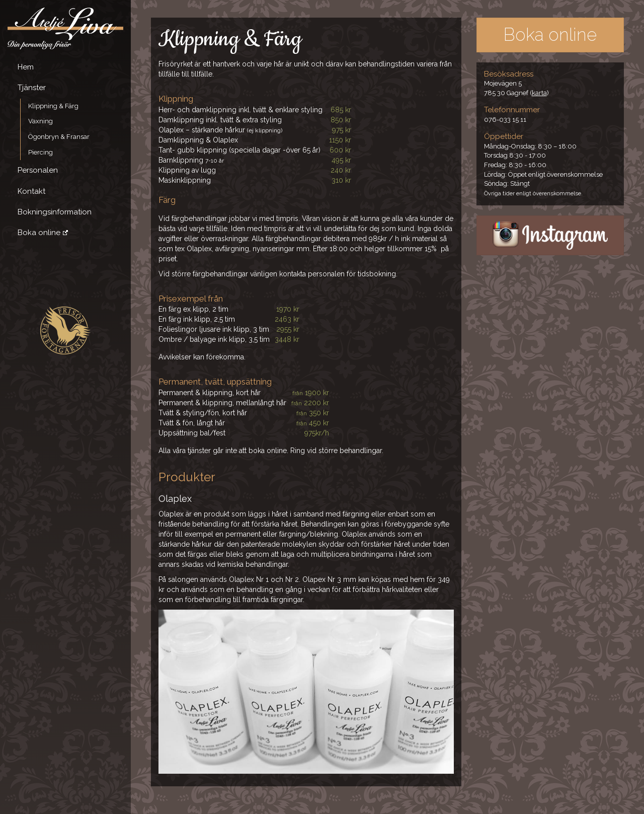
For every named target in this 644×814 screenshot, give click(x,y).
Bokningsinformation (55, 212)
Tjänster (32, 88)
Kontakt (31, 191)
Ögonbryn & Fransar (59, 137)
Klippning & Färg (53, 106)
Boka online (39, 233)
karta (539, 93)
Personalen (38, 170)
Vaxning (41, 121)
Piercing (41, 152)
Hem (26, 67)
